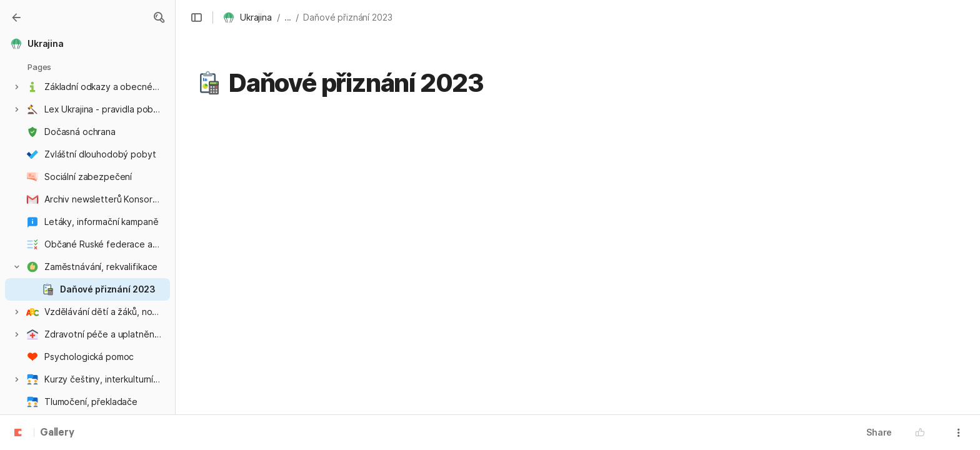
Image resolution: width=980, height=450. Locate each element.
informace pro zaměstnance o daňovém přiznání (366, 171)
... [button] (288, 17)
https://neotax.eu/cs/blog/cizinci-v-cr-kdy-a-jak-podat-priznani (546, 414)
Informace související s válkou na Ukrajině (349, 151)
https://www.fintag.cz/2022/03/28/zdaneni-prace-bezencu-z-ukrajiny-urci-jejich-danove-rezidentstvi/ (518, 392)
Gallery (57, 433)
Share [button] (879, 432)
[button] (159, 17)
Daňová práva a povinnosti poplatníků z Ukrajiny (364, 211)
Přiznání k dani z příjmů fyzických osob (341, 191)
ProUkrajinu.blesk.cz (275, 294)
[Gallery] (16, 17)
